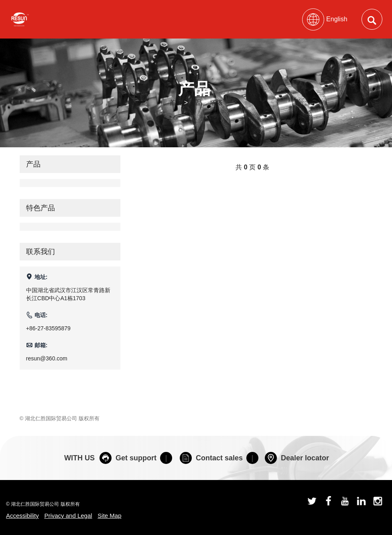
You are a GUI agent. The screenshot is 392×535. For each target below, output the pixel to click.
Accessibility (22, 516)
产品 (196, 103)
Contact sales (211, 458)
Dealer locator (297, 458)
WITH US (79, 458)
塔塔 (216, 103)
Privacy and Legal (68, 516)
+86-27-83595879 (48, 328)
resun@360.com (47, 358)
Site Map (109, 516)
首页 (176, 103)
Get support (128, 458)
